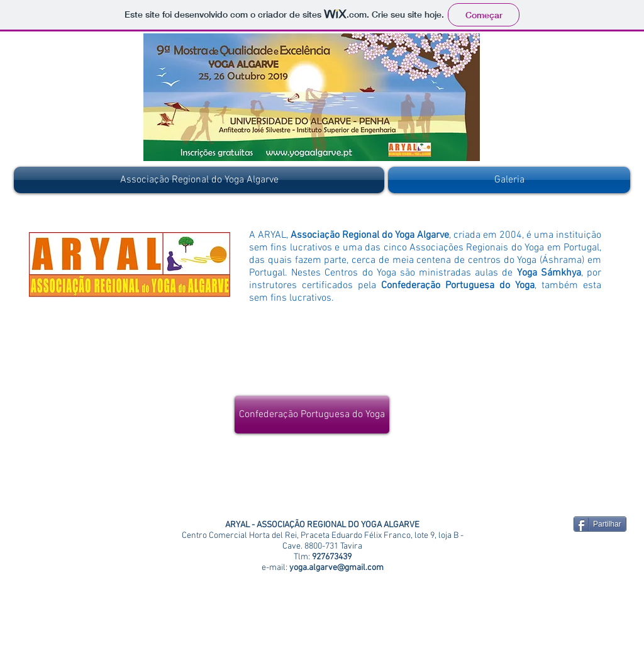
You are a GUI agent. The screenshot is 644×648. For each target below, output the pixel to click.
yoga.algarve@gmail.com (336, 568)
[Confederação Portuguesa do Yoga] (312, 415)
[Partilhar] (600, 524)
